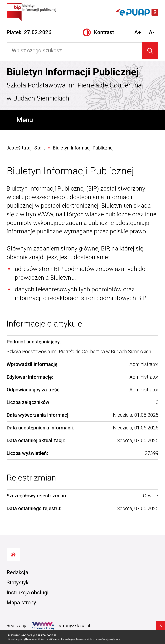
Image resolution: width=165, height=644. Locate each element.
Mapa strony (21, 603)
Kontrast (98, 32)
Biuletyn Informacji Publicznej (73, 72)
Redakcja (17, 572)
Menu (21, 120)
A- (151, 32)
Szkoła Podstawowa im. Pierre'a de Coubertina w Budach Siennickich (74, 92)
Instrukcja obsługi (27, 593)
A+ (138, 32)
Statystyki (18, 583)
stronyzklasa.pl (61, 626)
